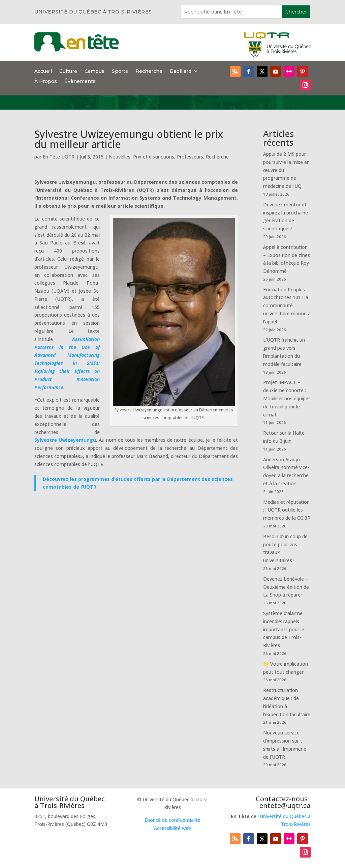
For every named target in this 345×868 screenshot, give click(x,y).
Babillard (181, 71)
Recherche (149, 71)
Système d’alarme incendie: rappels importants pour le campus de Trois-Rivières (284, 629)
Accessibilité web (172, 828)
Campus (95, 71)
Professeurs (190, 157)
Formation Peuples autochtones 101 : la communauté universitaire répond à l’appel (287, 306)
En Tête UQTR (59, 157)
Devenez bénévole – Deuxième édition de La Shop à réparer (286, 587)
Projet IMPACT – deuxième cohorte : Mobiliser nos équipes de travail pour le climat (287, 398)
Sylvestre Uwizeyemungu (65, 440)
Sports (120, 71)
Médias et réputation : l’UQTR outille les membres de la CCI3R (287, 510)
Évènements (80, 82)
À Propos (46, 82)
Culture (68, 71)
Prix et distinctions (154, 157)
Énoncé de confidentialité (172, 820)
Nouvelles (120, 157)
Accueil (43, 71)
